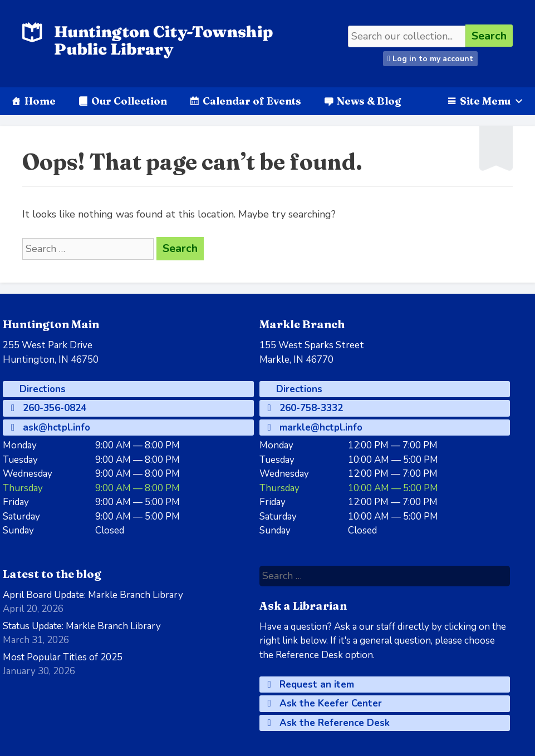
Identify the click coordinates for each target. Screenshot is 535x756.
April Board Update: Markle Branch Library (93, 595)
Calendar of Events (252, 101)
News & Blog (369, 101)
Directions (41, 389)
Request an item (311, 685)
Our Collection (129, 101)
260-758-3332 (305, 408)
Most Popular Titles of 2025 (63, 657)
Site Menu (492, 101)
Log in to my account (430, 59)
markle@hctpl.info (315, 428)
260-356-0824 (49, 408)
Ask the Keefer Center (325, 703)
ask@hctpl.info (51, 428)
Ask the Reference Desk (329, 723)
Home (40, 101)
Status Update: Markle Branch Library (82, 626)
